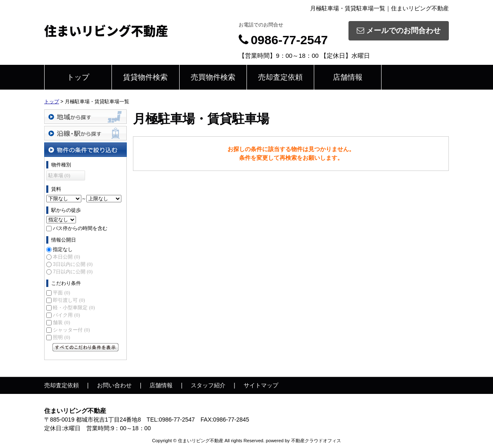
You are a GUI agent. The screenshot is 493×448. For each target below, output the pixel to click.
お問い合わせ (114, 385)
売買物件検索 (213, 77)
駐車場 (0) (59, 175)
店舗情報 (348, 77)
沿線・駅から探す (85, 133)
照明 (61, 337)
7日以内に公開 (73, 272)
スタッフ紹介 (208, 385)
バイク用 (66, 315)
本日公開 (66, 257)
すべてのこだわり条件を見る (85, 347)
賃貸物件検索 (145, 77)
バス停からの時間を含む (80, 228)
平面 (61, 293)
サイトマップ (261, 385)
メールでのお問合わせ (399, 31)
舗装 (61, 322)
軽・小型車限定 (74, 308)
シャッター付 (71, 330)
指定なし (63, 249)
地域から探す (85, 117)
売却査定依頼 (280, 77)
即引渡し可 (69, 300)
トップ (78, 77)
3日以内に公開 (73, 264)
